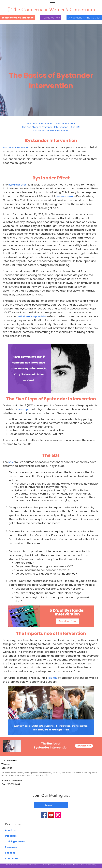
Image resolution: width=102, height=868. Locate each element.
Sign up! (51, 805)
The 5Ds (76, 127)
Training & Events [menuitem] (15, 841)
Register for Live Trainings (17, 18)
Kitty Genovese (64, 196)
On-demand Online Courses (84, 18)
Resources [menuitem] (11, 847)
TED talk (52, 678)
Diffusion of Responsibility (32, 316)
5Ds (11, 462)
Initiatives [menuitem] (11, 836)
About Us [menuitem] (10, 830)
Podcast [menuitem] (10, 853)
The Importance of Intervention (51, 131)
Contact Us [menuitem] (12, 858)
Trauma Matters (51, 18)
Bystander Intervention (40, 124)
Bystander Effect (66, 124)
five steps (23, 410)
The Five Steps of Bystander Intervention (45, 127)
